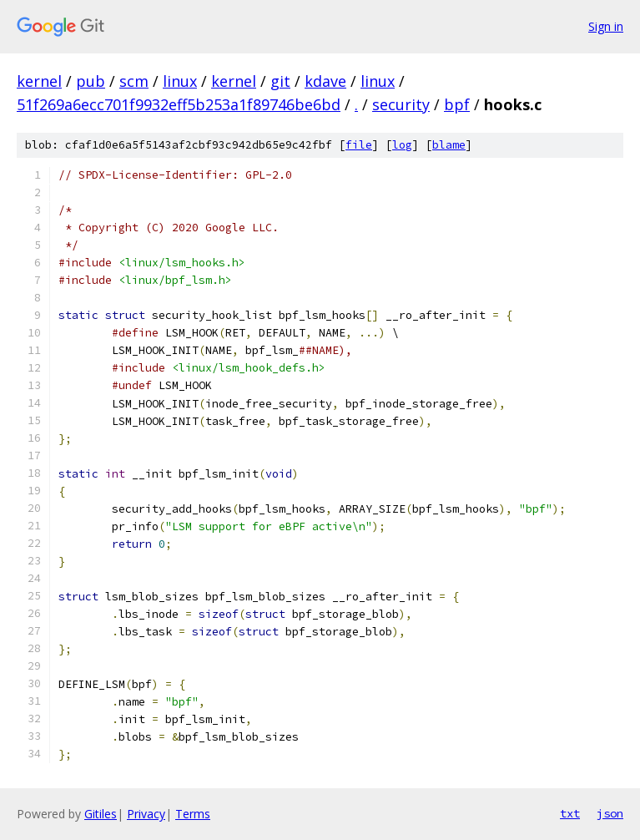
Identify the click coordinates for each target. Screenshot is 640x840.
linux (180, 81)
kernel (39, 81)
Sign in (606, 26)
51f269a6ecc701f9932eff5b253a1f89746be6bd (179, 104)
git (280, 81)
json (610, 813)
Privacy (146, 814)
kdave (325, 81)
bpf (457, 104)
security (401, 104)
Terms (193, 814)
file (359, 145)
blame (449, 145)
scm (134, 81)
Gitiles (101, 814)
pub (91, 81)
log (402, 145)
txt (570, 813)
